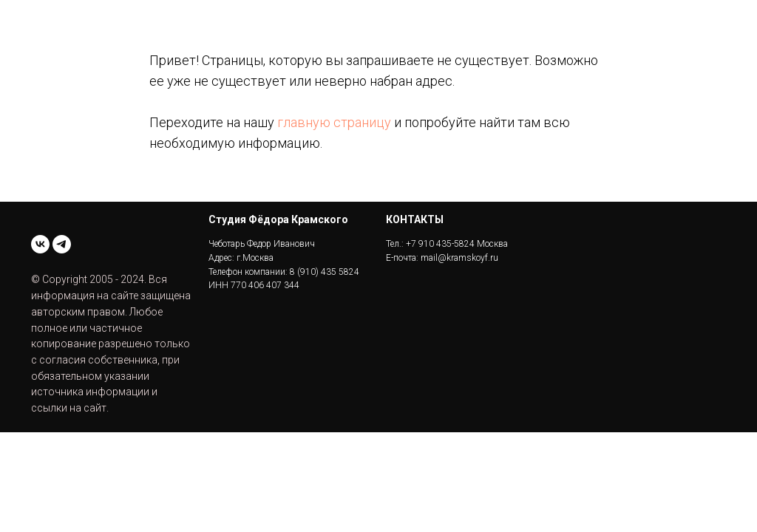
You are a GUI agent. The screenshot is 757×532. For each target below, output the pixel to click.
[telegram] (62, 244)
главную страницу (334, 122)
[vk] (40, 244)
